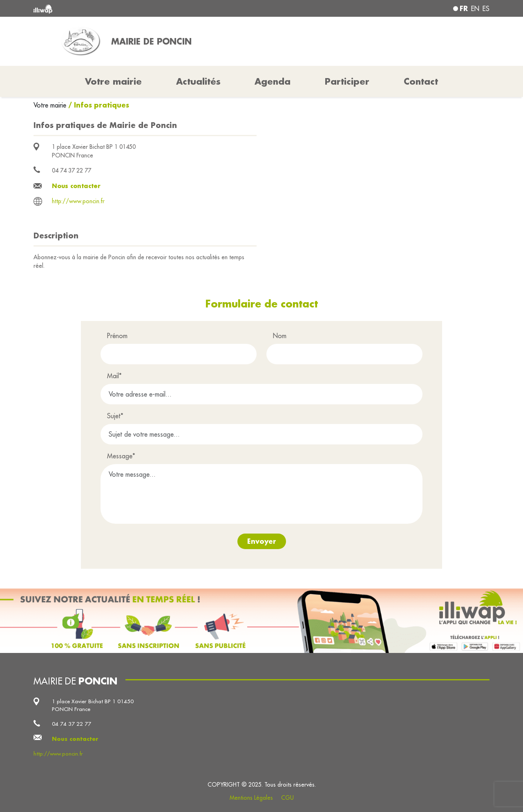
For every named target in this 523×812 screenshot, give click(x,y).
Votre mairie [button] (113, 81)
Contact (421, 81)
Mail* (114, 376)
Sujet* (115, 416)
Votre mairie (51, 105)
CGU (287, 798)
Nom (280, 336)
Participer (347, 81)
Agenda (273, 81)
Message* (121, 456)
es (486, 9)
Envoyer (262, 541)
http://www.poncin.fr (78, 201)
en (475, 9)
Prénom (117, 336)
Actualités (198, 81)
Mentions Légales (251, 798)
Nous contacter (76, 186)
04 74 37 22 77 (72, 170)
